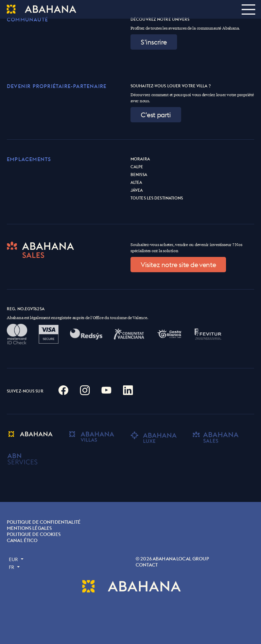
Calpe (137, 167)
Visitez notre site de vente (178, 265)
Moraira (140, 159)
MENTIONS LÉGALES (29, 528)
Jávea (137, 190)
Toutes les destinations (157, 198)
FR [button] (12, 567)
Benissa (139, 175)
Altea (136, 182)
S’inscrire (154, 42)
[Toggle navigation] (248, 9)
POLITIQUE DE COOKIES (34, 534)
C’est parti (156, 115)
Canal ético (22, 540)
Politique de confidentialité (44, 522)
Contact (147, 565)
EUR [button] (14, 559)
